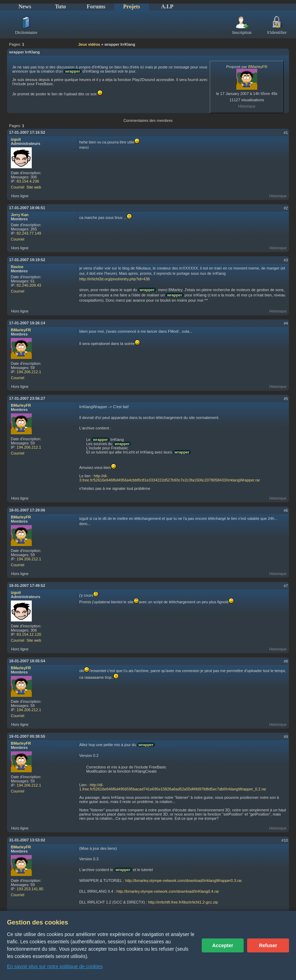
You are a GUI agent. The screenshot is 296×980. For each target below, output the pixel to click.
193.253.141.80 (30, 889)
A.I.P (167, 6)
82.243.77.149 (29, 233)
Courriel (18, 187)
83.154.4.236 (28, 181)
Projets (132, 6)
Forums (96, 6)
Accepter (223, 945)
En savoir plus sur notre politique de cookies (55, 966)
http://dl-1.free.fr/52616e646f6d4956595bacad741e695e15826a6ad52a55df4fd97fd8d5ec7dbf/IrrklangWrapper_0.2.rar (173, 787)
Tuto (60, 6)
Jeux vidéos (89, 44)
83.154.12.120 (29, 634)
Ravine (17, 267)
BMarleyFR (258, 67)
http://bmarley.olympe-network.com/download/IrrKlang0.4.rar (168, 891)
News (25, 6)
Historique (247, 106)
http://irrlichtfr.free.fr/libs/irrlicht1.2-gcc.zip (183, 902)
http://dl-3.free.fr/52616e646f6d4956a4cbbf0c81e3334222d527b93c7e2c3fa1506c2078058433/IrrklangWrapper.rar (170, 478)
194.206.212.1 (29, 372)
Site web (34, 187)
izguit (16, 139)
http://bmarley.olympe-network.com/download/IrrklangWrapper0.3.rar (184, 880)
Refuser (268, 945)
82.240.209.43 (29, 285)
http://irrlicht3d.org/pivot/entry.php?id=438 (114, 279)
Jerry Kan (20, 215)
